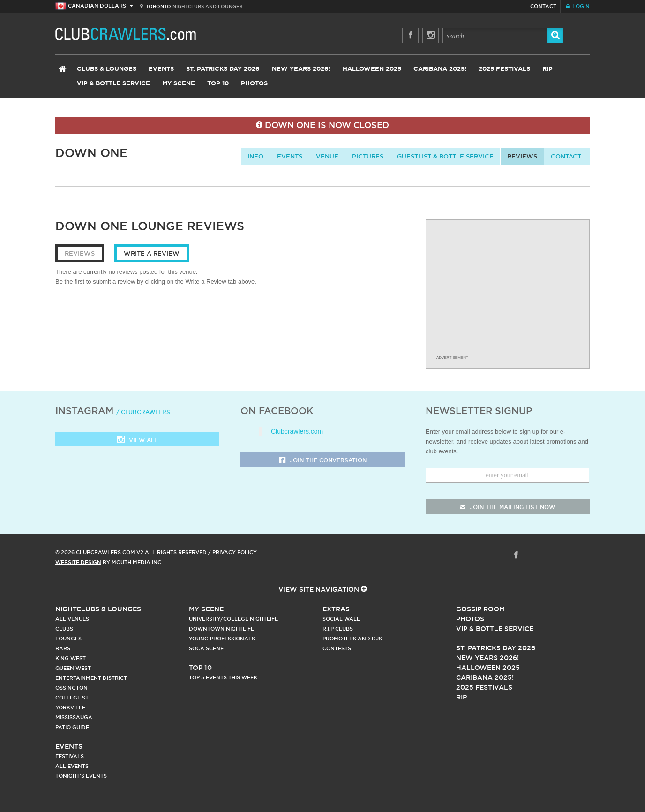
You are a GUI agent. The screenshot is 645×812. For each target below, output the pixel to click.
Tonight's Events (81, 776)
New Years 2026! (301, 69)
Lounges (68, 639)
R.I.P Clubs (338, 629)
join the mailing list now (508, 507)
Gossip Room (480, 609)
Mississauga (74, 717)
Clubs (64, 629)
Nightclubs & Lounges (98, 609)
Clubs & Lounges (107, 69)
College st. (72, 698)
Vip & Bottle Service (495, 629)
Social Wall (341, 619)
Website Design (78, 562)
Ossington (71, 688)
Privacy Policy (235, 552)
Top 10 (218, 84)
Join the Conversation (323, 461)
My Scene (179, 84)
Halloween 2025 (372, 69)
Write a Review (152, 253)
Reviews (522, 156)
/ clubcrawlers (143, 412)
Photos (254, 84)
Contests (337, 648)
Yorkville (70, 707)
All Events (72, 766)
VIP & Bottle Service (113, 84)
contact (566, 156)
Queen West (73, 668)
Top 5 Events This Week (223, 677)
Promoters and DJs (352, 639)
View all (137, 440)
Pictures (368, 156)
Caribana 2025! (440, 69)
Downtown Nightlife (221, 629)
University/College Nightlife (233, 619)
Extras (336, 609)
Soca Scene (206, 648)
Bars (63, 648)
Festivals (70, 756)
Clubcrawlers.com (297, 431)
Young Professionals (222, 639)
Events (161, 69)
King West (71, 658)
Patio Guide (72, 727)
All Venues (72, 619)
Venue (327, 156)
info (255, 156)
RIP (547, 69)
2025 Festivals (504, 69)
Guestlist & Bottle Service (445, 156)
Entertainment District (91, 678)
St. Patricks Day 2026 (223, 69)
